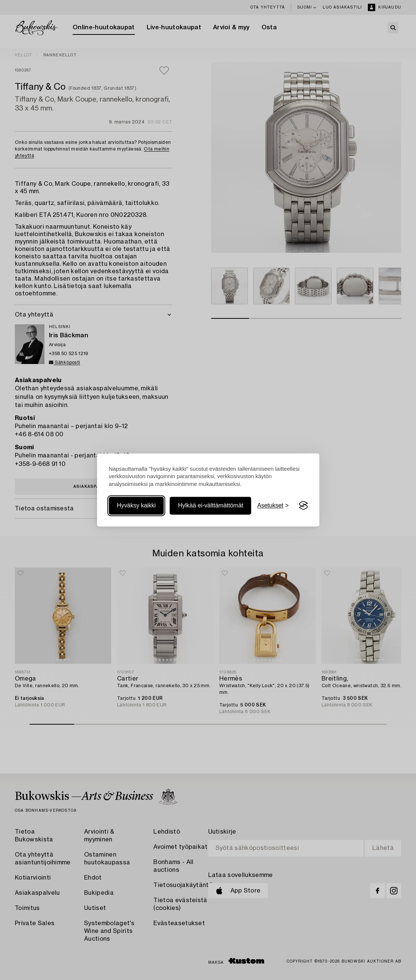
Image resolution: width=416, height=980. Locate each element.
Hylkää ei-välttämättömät (210, 505)
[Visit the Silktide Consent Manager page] (303, 506)
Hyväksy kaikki (137, 505)
